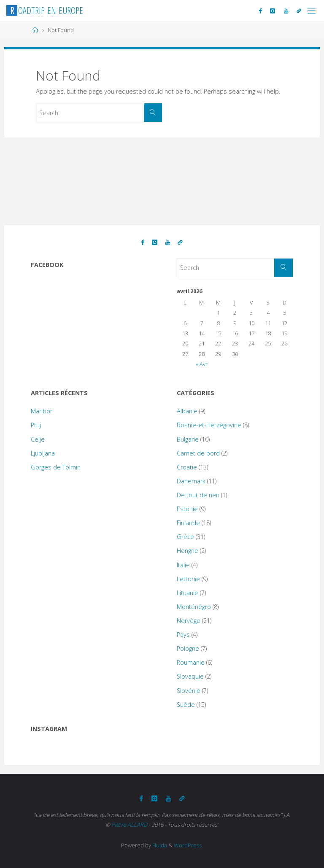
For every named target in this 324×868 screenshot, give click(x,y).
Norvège (189, 621)
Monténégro (194, 607)
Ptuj (36, 425)
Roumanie (191, 662)
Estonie (187, 509)
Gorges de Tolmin (56, 467)
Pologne (188, 648)
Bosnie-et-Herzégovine (209, 425)
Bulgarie (188, 439)
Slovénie (189, 691)
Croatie (187, 467)
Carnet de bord (198, 453)
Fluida (159, 845)
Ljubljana (43, 453)
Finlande (188, 523)
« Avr (202, 364)
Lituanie (188, 593)
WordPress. (188, 845)
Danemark (191, 481)
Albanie (187, 411)
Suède (186, 705)
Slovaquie (190, 676)
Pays (183, 635)
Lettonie (188, 579)
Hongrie (188, 551)
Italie (183, 565)
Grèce (185, 537)
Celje (38, 439)
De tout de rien (198, 495)
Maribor (42, 411)
